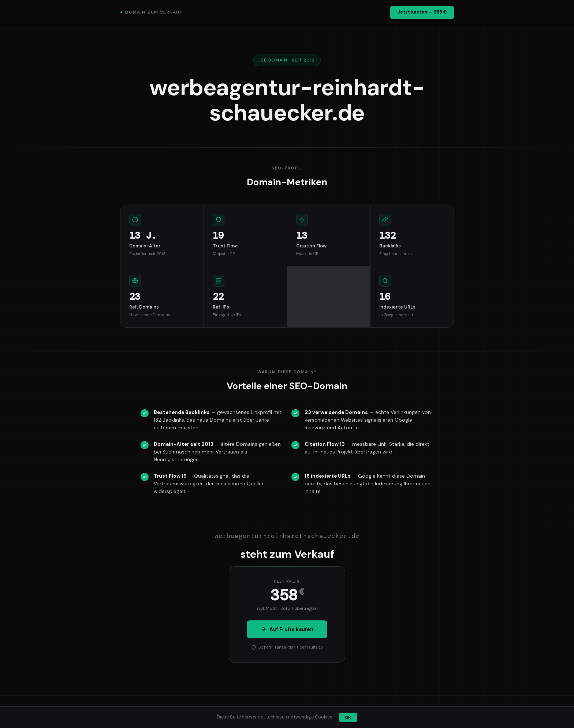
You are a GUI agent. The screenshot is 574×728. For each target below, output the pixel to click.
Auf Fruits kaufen (287, 629)
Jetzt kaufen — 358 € (422, 12)
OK (348, 717)
